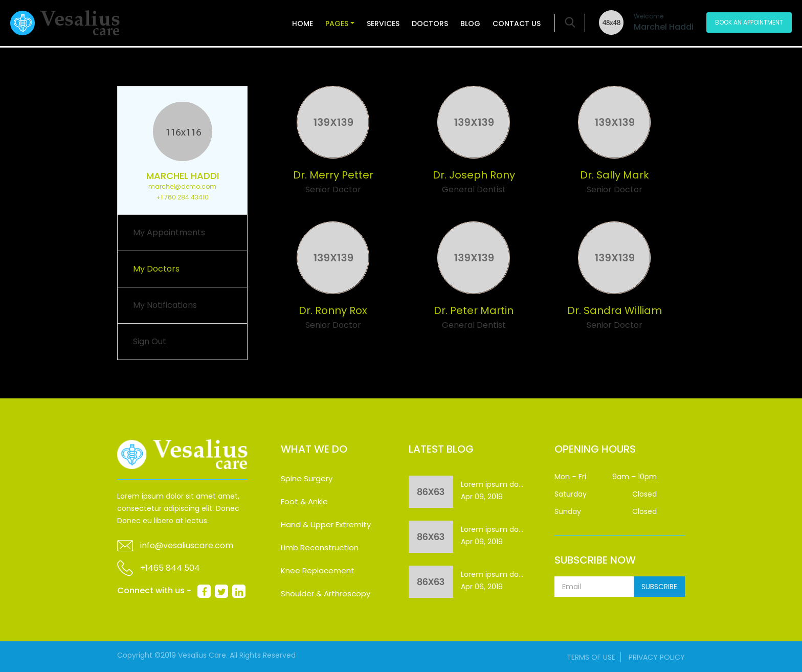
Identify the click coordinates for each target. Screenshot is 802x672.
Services (383, 24)
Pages (337, 24)
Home (303, 24)
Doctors (430, 24)
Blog (470, 24)
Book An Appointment (749, 22)
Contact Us (517, 24)
